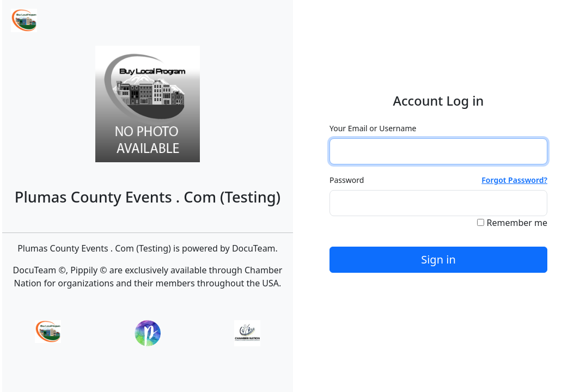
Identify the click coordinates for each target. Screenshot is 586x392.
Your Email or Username (373, 128)
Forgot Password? (514, 180)
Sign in (438, 259)
